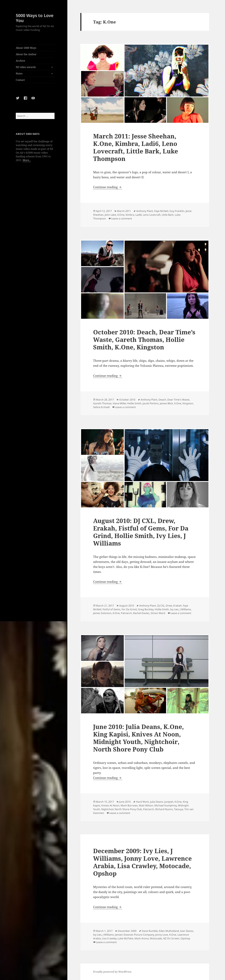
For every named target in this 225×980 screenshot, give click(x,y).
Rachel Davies (141, 613)
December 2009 (127, 931)
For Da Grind (129, 609)
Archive (20, 61)
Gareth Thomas (102, 403)
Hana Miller (119, 403)
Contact (20, 80)
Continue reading (108, 187)
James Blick (166, 403)
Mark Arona (142, 938)
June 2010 (125, 802)
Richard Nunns (164, 809)
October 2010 (127, 400)
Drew (169, 606)
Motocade (156, 938)
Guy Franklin (177, 211)
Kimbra (130, 215)
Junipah (169, 802)
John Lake (110, 215)
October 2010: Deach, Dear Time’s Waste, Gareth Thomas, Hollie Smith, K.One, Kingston (144, 339)
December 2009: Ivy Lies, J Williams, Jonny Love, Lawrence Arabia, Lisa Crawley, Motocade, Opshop (142, 862)
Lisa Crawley (109, 938)
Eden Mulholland (169, 931)
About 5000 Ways (26, 48)
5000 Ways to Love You (35, 18)
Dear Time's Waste (178, 400)
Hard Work (142, 802)
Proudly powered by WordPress (112, 972)
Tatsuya (179, 809)
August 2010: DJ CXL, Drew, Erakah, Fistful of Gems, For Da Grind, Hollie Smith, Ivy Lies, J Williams (141, 532)
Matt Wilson (146, 805)
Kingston (188, 403)
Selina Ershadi (101, 407)
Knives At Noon (110, 805)
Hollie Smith (134, 403)
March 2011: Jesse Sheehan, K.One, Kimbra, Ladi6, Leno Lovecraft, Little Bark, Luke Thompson (136, 147)
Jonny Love (162, 935)
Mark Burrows (129, 805)
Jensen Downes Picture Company (135, 935)
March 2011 (124, 211)
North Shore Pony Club (128, 809)
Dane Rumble (150, 931)
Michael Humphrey (166, 805)
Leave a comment (122, 218)
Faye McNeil (161, 211)
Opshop (185, 938)
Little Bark (168, 215)
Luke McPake (125, 938)
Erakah (177, 606)
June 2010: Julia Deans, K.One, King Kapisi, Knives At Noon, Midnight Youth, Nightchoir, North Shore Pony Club (138, 738)
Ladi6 (139, 215)
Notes (19, 74)
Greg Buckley (146, 609)
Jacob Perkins (151, 403)
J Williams (185, 609)
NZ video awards (26, 67)
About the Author (26, 54)
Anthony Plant (145, 211)
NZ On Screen (171, 938)
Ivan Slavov (187, 931)
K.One (121, 215)
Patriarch (126, 613)
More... (27, 160)
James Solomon (102, 613)
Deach (162, 400)
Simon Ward (158, 613)
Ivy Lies (174, 609)
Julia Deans (157, 802)
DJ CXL (161, 606)
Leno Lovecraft (152, 215)
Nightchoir (107, 809)
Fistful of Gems (111, 609)
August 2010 (127, 606)
